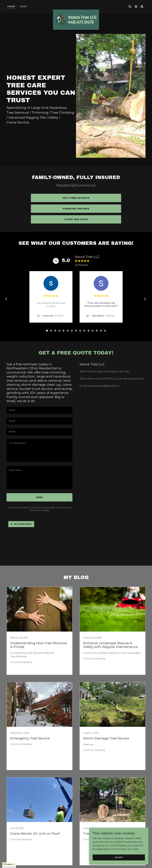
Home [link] (11, 6)
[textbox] (39, 410)
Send (40, 497)
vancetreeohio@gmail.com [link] (103, 386)
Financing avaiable (76, 209)
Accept (119, 857)
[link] (76, 6)
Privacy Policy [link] (61, 508)
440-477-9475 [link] (104, 379)
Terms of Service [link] (37, 510)
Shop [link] (23, 6)
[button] (142, 7)
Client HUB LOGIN (76, 219)
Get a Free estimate (76, 198)
